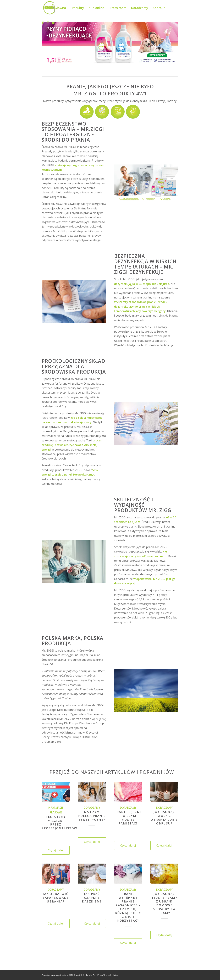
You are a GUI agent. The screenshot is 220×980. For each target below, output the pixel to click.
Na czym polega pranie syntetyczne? (92, 816)
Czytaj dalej (56, 850)
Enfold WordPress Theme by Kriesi (102, 975)
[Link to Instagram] (48, 23)
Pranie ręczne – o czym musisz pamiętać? (128, 817)
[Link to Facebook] (43, 23)
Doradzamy (92, 808)
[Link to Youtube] (53, 23)
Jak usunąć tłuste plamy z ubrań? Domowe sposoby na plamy (164, 903)
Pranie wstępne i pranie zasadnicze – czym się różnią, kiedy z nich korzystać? (128, 907)
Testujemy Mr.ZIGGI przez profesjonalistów (59, 822)
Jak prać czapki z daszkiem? (92, 898)
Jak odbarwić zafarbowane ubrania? (56, 898)
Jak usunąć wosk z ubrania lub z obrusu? (164, 817)
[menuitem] (55, 8)
